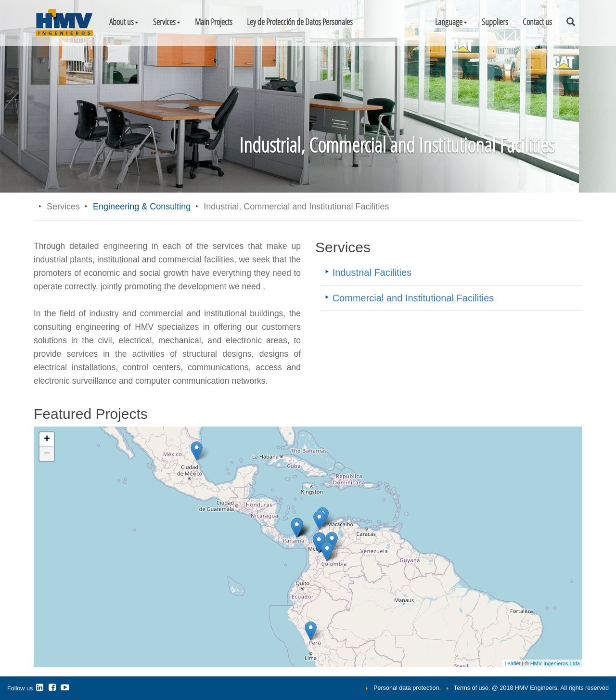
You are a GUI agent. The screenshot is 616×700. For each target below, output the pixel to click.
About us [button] (124, 22)
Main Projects (214, 22)
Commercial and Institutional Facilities (413, 298)
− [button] (47, 454)
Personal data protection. (407, 688)
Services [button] (167, 22)
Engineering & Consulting (142, 207)
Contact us (537, 22)
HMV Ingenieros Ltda (555, 663)
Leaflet (512, 663)
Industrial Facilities (372, 272)
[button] (451, 22)
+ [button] (47, 440)
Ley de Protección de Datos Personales (300, 22)
